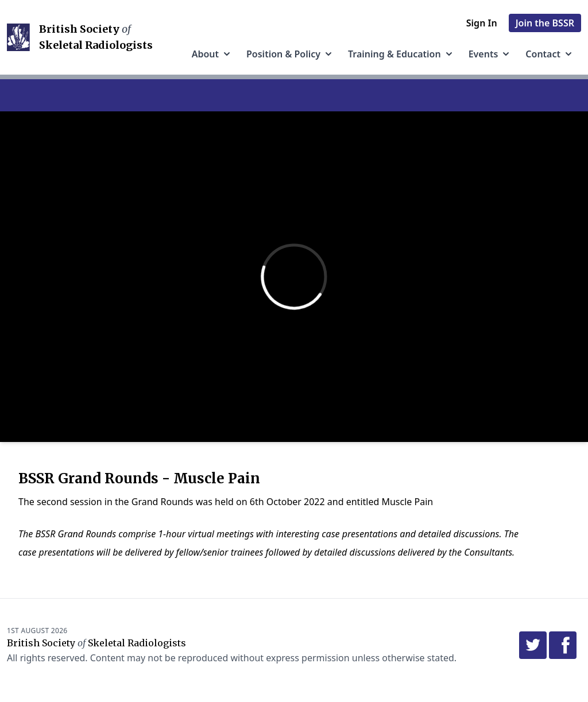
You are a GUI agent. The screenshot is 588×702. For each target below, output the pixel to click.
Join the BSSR (545, 23)
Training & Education (401, 54)
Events (490, 54)
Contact (550, 54)
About (212, 54)
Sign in (482, 23)
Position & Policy (290, 54)
